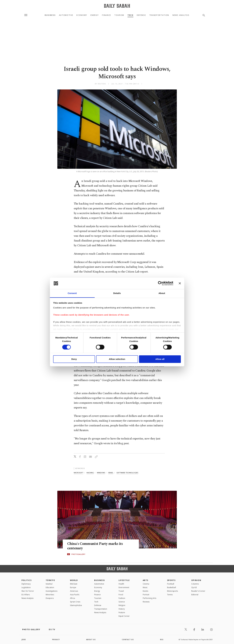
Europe (73, 587)
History (122, 609)
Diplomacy (26, 584)
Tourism (119, 15)
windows (101, 473)
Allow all (160, 359)
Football (171, 584)
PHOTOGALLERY (78, 554)
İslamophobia (76, 605)
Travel (121, 591)
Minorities (50, 595)
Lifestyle (124, 580)
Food (121, 595)
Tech (130, 15)
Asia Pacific (75, 595)
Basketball (172, 587)
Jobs (24, 640)
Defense (141, 15)
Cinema (146, 584)
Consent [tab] (72, 293)
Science (122, 602)
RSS (162, 640)
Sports (171, 580)
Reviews (146, 602)
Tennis (170, 595)
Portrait (146, 595)
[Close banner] (180, 283)
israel (111, 473)
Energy (95, 15)
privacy (56, 640)
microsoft (79, 473)
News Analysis (181, 15)
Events (145, 591)
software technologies (127, 473)
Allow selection (117, 359)
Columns (195, 584)
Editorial (195, 595)
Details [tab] (117, 293)
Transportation (159, 15)
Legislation (26, 587)
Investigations (52, 591)
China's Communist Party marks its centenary (96, 546)
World (74, 580)
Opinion (196, 580)
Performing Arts (149, 598)
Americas (74, 591)
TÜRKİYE (50, 580)
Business (50, 15)
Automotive (66, 15)
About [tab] (162, 293)
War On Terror (28, 591)
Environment (124, 587)
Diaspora (50, 598)
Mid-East (74, 584)
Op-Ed (194, 587)
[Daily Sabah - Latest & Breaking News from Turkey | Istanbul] (117, 6)
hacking (90, 473)
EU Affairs (26, 595)
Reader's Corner (198, 591)
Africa (72, 598)
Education (50, 587)
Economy (82, 15)
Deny (74, 359)
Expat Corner (124, 616)
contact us (128, 640)
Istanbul (49, 584)
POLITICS (27, 580)
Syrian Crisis (75, 602)
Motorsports (172, 591)
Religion (122, 605)
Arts (146, 580)
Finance (106, 15)
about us (91, 640)
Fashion (122, 598)
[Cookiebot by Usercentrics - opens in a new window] (160, 283)
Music (145, 587)
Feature (122, 612)
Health (121, 584)
